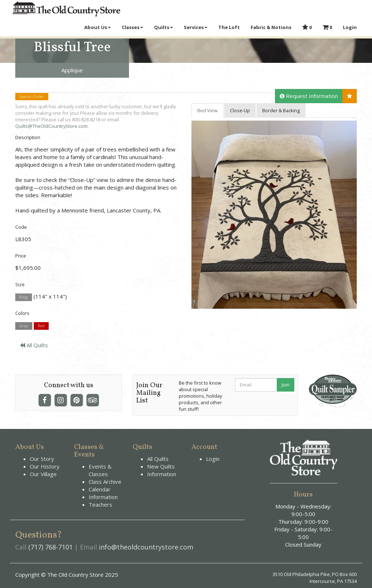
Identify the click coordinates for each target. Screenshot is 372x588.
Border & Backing (281, 110)
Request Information (309, 96)
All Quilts (34, 345)
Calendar (100, 489)
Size (20, 284)
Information (103, 497)
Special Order (32, 96)
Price (21, 256)
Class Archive (105, 482)
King (23, 297)
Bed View (207, 110)
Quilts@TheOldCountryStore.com (51, 126)
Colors (22, 313)
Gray (24, 326)
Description (28, 137)
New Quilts (161, 466)
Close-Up (240, 110)
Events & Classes (100, 470)
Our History (45, 466)
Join (286, 385)
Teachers (100, 504)
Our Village (43, 474)
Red (41, 326)
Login (213, 459)
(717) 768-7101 (50, 547)
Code (21, 227)
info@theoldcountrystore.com (146, 547)
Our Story (42, 459)
